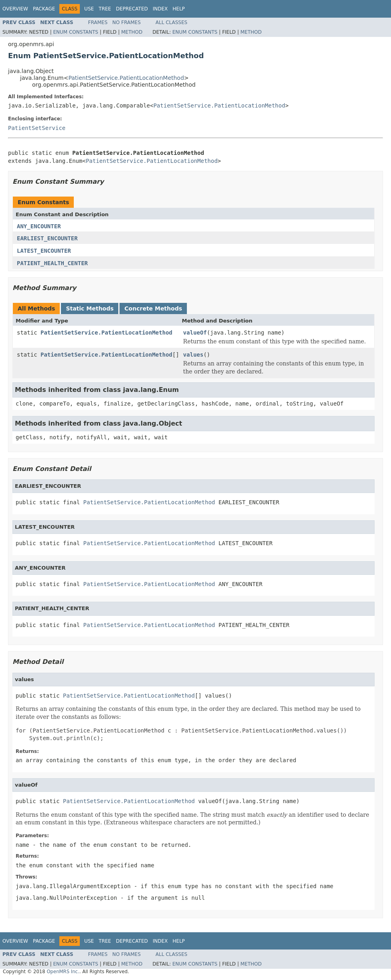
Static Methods (90, 308)
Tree (105, 9)
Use (89, 9)
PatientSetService (37, 128)
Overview (15, 9)
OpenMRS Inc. (63, 972)
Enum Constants (75, 32)
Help (179, 9)
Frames (98, 22)
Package (44, 9)
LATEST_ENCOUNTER (44, 251)
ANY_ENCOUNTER (39, 226)
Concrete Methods (153, 308)
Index (160, 9)
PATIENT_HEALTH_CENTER (52, 263)
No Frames (127, 22)
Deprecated (132, 9)
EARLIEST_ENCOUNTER (47, 238)
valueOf (195, 333)
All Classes (171, 22)
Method (132, 32)
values (193, 355)
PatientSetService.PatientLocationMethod (126, 78)
